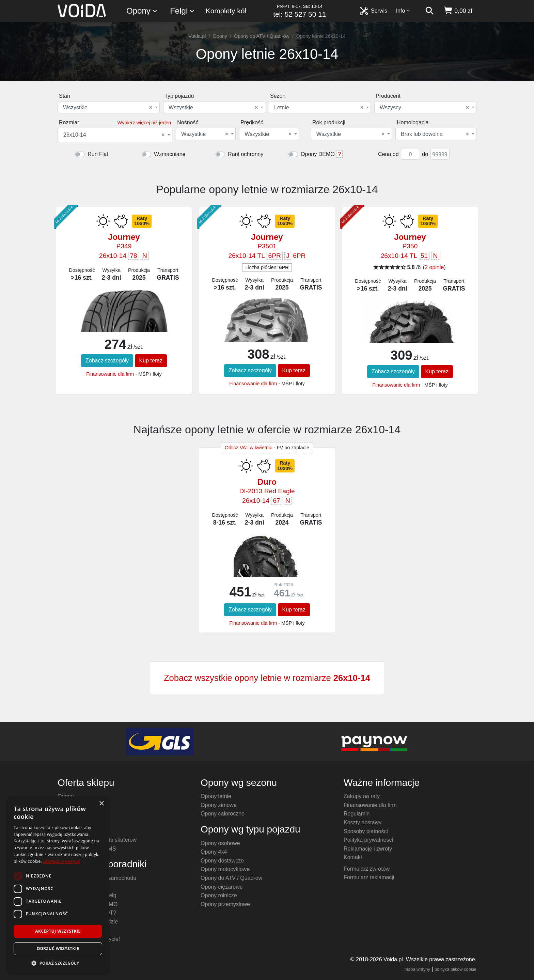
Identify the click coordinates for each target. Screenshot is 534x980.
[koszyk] (458, 11)
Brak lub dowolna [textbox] (435, 134)
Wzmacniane (170, 154)
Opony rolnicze (219, 895)
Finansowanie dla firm (110, 374)
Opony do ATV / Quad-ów (262, 36)
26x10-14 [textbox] (114, 135)
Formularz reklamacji (369, 877)
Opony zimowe (219, 805)
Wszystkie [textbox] (108, 108)
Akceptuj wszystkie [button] (58, 931)
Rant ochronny (246, 154)
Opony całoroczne (223, 814)
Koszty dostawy (363, 822)
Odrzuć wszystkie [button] (58, 948)
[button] (58, 963)
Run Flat (98, 154)
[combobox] (109, 107)
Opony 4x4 (214, 852)
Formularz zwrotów (367, 869)
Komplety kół (226, 11)
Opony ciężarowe (222, 887)
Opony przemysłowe (225, 904)
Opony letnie (216, 796)
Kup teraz (151, 361)
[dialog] (58, 885)
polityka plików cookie (456, 969)
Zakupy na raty (362, 796)
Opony (142, 11)
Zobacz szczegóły (107, 361)
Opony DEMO (318, 154)
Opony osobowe (220, 843)
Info (403, 11)
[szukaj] (429, 11)
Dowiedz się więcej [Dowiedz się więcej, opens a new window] (62, 861)
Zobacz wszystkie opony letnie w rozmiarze (267, 678)
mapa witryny (417, 969)
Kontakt (353, 857)
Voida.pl (197, 36)
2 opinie (434, 267)
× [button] (101, 804)
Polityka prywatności (368, 840)
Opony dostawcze (222, 861)
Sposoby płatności (366, 831)
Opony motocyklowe (225, 869)
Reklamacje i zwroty (368, 849)
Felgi (183, 11)
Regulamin (357, 814)
